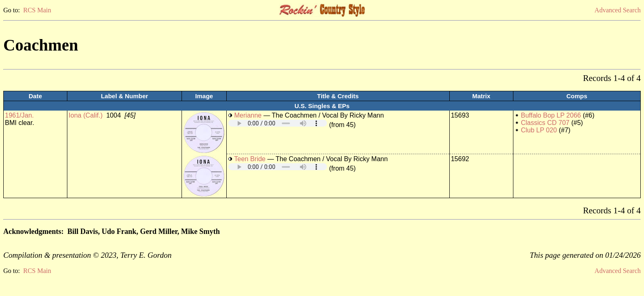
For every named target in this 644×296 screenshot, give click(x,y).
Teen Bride (250, 159)
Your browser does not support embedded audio (278, 123)
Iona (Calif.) (86, 115)
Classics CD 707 (545, 123)
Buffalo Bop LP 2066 (551, 115)
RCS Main (37, 10)
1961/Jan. (19, 115)
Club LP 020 (539, 130)
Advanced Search (618, 10)
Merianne (248, 115)
